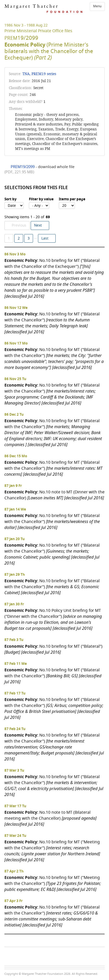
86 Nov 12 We (16, 308)
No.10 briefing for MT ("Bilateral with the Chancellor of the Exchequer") (54, 278)
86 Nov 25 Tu (15, 379)
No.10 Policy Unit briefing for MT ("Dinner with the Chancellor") (53, 619)
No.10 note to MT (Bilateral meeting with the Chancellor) (50, 818)
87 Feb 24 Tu (15, 729)
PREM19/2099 (23, 167)
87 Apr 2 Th (14, 871)
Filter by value (41, 199)
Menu (97, 6)
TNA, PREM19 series (39, 74)
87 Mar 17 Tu (15, 806)
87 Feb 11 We (16, 664)
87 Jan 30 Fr (14, 604)
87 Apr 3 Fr (14, 901)
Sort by (11, 199)
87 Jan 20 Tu (15, 539)
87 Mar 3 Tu (14, 771)
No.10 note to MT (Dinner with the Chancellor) (54, 495)
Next (38, 225)
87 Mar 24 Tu (15, 836)
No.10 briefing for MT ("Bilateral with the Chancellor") (52, 323)
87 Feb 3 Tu (14, 640)
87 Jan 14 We (15, 509)
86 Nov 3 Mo (15, 254)
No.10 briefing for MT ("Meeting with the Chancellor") (52, 851)
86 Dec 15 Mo (16, 456)
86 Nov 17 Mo (16, 343)
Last (45, 238)
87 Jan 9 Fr (13, 486)
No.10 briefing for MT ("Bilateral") (53, 649)
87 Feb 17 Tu (15, 693)
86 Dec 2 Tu (14, 415)
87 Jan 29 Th (15, 575)
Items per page (72, 199)
